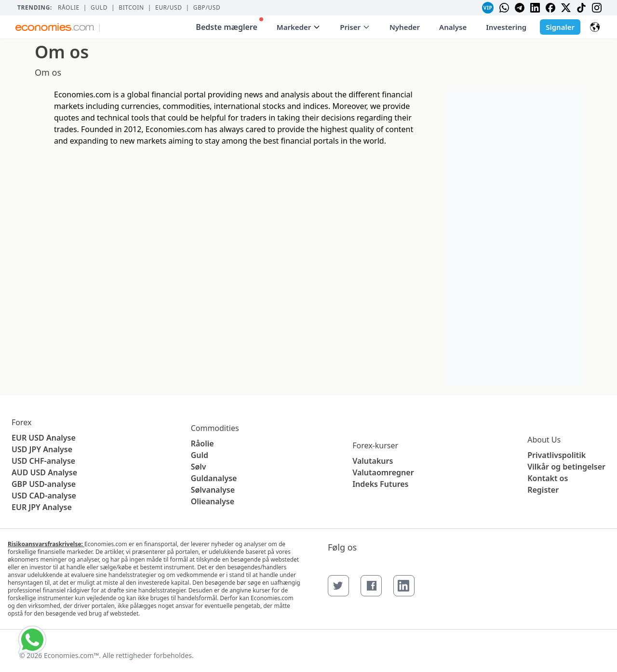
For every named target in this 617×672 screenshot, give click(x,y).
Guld (99, 8)
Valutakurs (373, 461)
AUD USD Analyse (44, 472)
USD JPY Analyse (42, 449)
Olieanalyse (213, 501)
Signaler (560, 27)
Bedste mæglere (229, 25)
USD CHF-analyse (43, 461)
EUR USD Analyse (44, 438)
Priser (355, 27)
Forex (21, 422)
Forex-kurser (375, 445)
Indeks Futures (380, 484)
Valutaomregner (383, 472)
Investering (506, 27)
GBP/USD (207, 8)
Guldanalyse (214, 478)
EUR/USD (169, 8)
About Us (544, 440)
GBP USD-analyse (44, 484)
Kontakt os (548, 478)
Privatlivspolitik (557, 455)
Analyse (453, 27)
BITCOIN (131, 8)
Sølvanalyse (213, 490)
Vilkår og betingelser (566, 467)
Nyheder (405, 27)
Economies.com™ (71, 655)
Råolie (69, 8)
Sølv (199, 467)
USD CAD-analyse (44, 496)
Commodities (215, 428)
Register (543, 490)
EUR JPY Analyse (42, 507)
